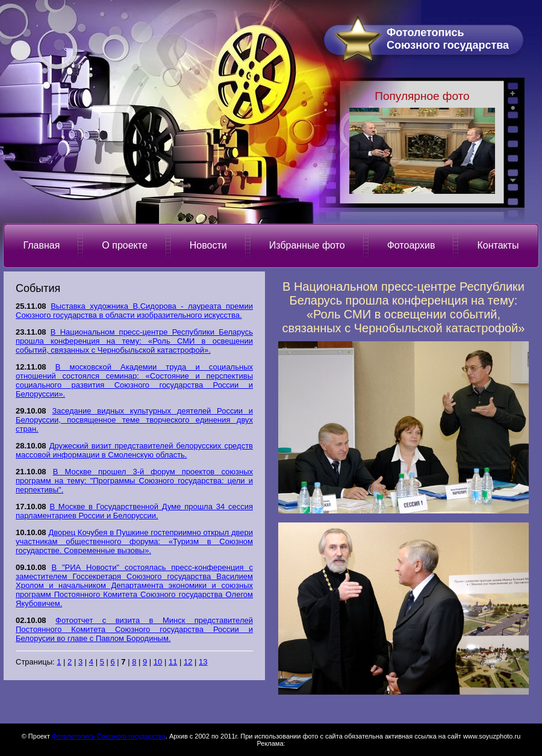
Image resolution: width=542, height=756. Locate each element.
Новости (208, 245)
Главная (41, 245)
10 (158, 662)
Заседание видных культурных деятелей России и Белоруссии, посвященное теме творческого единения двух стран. (134, 420)
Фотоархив (411, 245)
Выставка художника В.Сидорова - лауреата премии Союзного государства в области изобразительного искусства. (134, 311)
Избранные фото (307, 245)
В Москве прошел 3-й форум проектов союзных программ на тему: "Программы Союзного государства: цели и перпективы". (134, 481)
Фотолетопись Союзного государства (109, 736)
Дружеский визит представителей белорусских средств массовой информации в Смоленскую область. (134, 450)
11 (173, 662)
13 (203, 662)
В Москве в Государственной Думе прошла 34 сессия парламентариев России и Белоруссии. (134, 511)
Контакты (498, 245)
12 (188, 662)
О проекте (124, 245)
